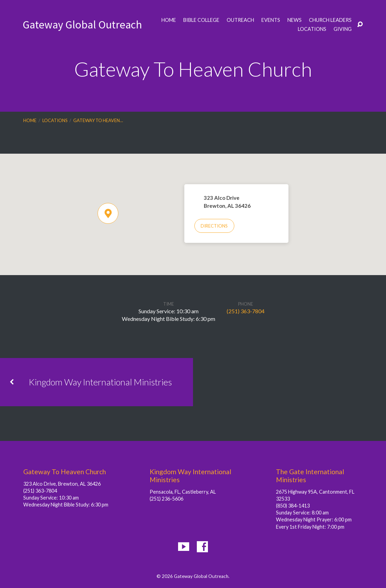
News (295, 20)
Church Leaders (330, 20)
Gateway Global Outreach (82, 25)
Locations (312, 29)
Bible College (201, 20)
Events (271, 20)
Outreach (240, 20)
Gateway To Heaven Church (65, 472)
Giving (343, 29)
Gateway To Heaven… (98, 120)
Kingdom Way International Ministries (100, 382)
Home (169, 20)
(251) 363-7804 (246, 311)
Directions (214, 226)
